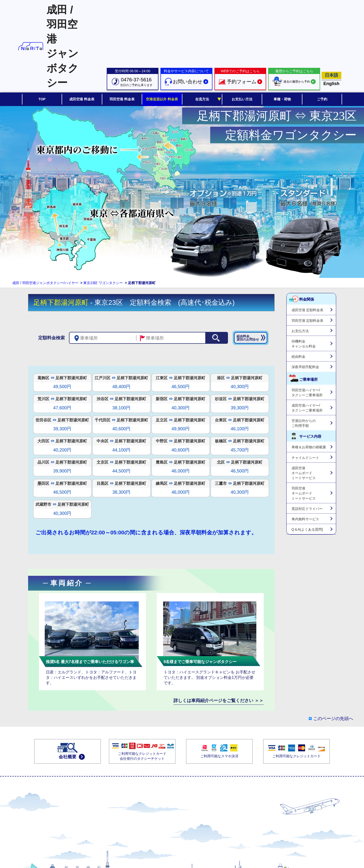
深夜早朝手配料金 (305, 367)
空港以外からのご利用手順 (304, 423)
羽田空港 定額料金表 (308, 321)
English (331, 84)
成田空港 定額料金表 (308, 310)
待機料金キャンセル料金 (304, 344)
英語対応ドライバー (307, 509)
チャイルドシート (305, 458)
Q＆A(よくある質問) (307, 529)
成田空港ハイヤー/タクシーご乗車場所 (307, 408)
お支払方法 (300, 331)
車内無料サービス (305, 519)
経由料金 (298, 357)
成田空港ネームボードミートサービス (304, 473)
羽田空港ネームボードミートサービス (304, 493)
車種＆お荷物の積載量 (309, 447)
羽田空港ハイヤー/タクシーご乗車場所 (307, 393)
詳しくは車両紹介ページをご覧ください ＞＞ (218, 701)
